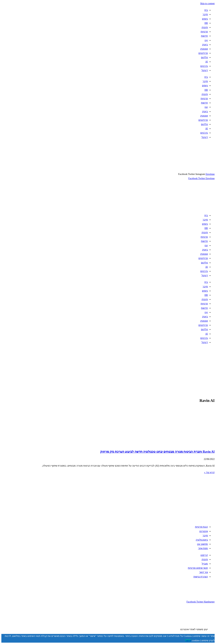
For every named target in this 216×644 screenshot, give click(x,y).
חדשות (204, 36)
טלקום (204, 57)
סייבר (205, 14)
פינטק (205, 27)
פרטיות (204, 32)
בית (206, 10)
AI (207, 62)
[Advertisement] (112, 371)
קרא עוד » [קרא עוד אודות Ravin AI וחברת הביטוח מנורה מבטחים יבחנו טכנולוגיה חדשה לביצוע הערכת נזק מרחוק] (209, 472)
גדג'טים (204, 66)
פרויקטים (203, 53)
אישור (188, 641)
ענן (206, 40)
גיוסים (205, 19)
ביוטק (205, 45)
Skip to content (207, 3)
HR (206, 23)
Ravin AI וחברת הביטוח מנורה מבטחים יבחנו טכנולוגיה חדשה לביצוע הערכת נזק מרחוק (157, 452)
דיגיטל (205, 70)
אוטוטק (204, 49)
